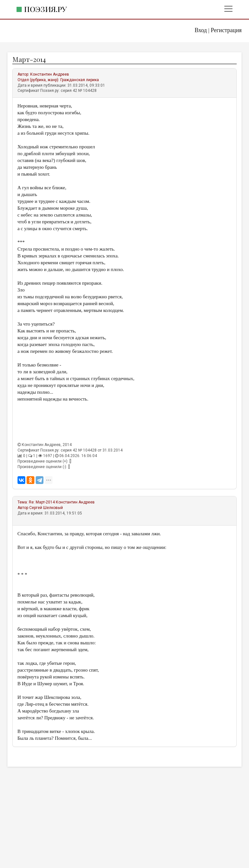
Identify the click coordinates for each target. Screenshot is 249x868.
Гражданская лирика (80, 80)
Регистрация (226, 30)
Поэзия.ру (45, 9)
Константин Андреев (50, 74)
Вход (201, 30)
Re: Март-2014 (42, 502)
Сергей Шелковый (46, 508)
